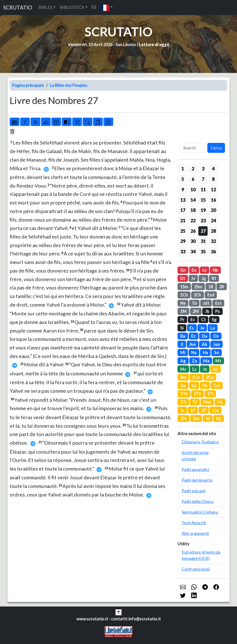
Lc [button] (194, 369)
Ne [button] (183, 303)
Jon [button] (217, 344)
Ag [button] (183, 361)
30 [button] (193, 241)
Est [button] (218, 303)
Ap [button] (219, 418)
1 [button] (183, 169)
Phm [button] (207, 402)
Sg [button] (214, 320)
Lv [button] (205, 270)
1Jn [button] (215, 410)
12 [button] (213, 189)
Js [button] (193, 278)
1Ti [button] (210, 394)
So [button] (217, 352)
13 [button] (183, 200)
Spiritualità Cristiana (200, 512)
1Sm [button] (184, 287)
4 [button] (213, 169)
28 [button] (213, 231)
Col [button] (217, 386)
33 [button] (183, 251)
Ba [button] (183, 336)
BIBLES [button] (45, 7)
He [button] (220, 402)
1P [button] (193, 410)
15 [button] (203, 200)
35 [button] (203, 251)
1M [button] (183, 311)
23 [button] (203, 220)
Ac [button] (215, 369)
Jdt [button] (206, 303)
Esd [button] (211, 295)
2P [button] (204, 410)
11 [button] (203, 189)
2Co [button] (210, 377)
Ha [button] (205, 352)
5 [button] (183, 179)
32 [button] (213, 241)
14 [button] (193, 200)
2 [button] (193, 169)
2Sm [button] (198, 287)
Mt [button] (218, 361)
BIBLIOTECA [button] (72, 7)
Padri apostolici (195, 469)
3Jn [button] (196, 418)
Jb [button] (207, 311)
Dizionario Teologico (200, 442)
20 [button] (213, 210)
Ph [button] (205, 386)
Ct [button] (203, 320)
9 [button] (183, 189)
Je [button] (202, 328)
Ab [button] (204, 344)
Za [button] (194, 361)
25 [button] (183, 231)
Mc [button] (183, 369)
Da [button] (204, 336)
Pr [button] (182, 320)
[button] (107, 8)
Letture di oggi (153, 44)
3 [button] (203, 169)
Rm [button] (183, 377)
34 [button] (193, 251)
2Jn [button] (184, 418)
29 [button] (183, 241)
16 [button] (213, 200)
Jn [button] (205, 369)
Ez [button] (193, 336)
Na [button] (194, 352)
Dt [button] (183, 278)
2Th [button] (197, 394)
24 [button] (213, 220)
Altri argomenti (195, 533)
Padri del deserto (197, 480)
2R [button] (222, 287)
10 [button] (193, 189)
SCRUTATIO (18, 8)
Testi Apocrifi (194, 523)
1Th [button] (184, 394)
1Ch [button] (184, 295)
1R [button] (211, 287)
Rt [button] (214, 278)
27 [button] (203, 231)
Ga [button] (183, 386)
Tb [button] (194, 303)
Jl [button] (182, 344)
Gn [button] (183, 270)
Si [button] (182, 328)
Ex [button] (194, 270)
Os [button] (216, 336)
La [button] (213, 328)
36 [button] (213, 251)
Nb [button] (215, 270)
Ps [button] (218, 311)
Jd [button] (208, 418)
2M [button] (196, 311)
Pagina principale (28, 85)
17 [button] (183, 210)
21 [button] (183, 220)
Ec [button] (193, 320)
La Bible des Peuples (69, 85)
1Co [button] (196, 377)
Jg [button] (204, 278)
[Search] (194, 148)
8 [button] (213, 179)
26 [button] (193, 231)
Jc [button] (182, 410)
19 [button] (203, 210)
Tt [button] (195, 402)
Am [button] (192, 344)
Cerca (216, 148)
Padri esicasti (194, 491)
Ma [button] (206, 361)
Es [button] (192, 328)
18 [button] (193, 210)
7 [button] (203, 179)
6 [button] (193, 179)
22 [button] (193, 220)
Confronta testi (196, 569)
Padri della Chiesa (198, 501)
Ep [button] (194, 386)
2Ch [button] (197, 295)
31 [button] (203, 241)
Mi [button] (183, 352)
